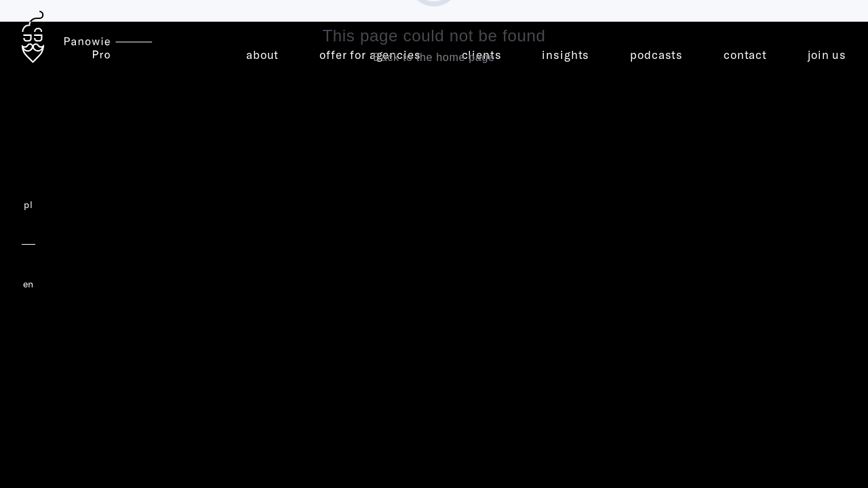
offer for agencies (370, 55)
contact (745, 55)
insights (566, 55)
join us (827, 55)
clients (482, 55)
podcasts (656, 55)
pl (28, 205)
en (28, 284)
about (262, 55)
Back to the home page (434, 57)
